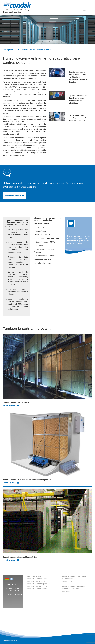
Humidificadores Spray (36, 581)
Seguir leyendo (11, 405)
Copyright (66, 591)
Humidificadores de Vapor (37, 579)
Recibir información (14, 196)
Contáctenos (67, 581)
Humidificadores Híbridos (37, 586)
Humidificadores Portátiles (38, 589)
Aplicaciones (12, 50)
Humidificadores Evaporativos (39, 584)
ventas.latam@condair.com (14, 594)
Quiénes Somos (68, 579)
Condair (17, 5)
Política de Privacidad (71, 589)
